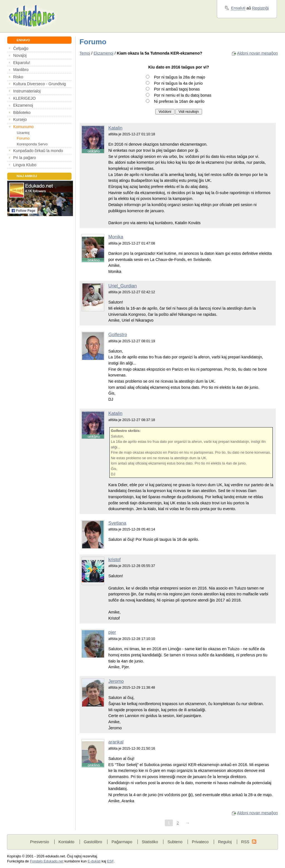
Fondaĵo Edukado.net (47, 861)
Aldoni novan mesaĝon (258, 53)
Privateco (200, 842)
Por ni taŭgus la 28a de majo (180, 77)
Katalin (115, 128)
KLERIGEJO (24, 98)
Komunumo (23, 127)
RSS (245, 842)
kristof (114, 560)
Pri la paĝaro (24, 158)
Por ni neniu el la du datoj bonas (183, 95)
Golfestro (118, 335)
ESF (110, 861)
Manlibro (21, 70)
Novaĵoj (20, 55)
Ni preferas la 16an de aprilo (179, 101)
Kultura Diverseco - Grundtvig (39, 84)
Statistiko (150, 842)
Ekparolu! (22, 63)
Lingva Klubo (25, 165)
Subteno (175, 842)
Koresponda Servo (32, 144)
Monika (116, 237)
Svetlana (117, 523)
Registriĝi (261, 8)
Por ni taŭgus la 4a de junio (178, 83)
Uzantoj (23, 133)
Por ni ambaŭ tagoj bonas (177, 89)
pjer (112, 632)
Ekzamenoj (23, 105)
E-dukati (94, 861)
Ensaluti (238, 8)
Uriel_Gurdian (122, 286)
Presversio (40, 842)
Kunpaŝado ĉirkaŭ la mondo (38, 151)
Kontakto (66, 842)
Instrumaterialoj (27, 91)
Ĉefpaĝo (21, 48)
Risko (18, 77)
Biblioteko (22, 113)
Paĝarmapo (122, 842)
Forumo (23, 138)
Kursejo (20, 119)
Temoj (85, 53)
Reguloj (225, 842)
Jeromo (116, 681)
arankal (116, 742)
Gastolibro (93, 842)
